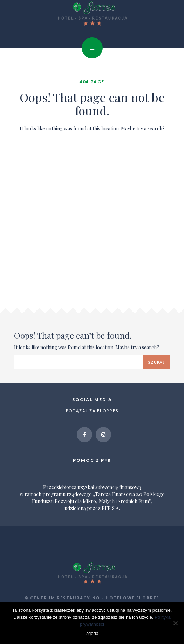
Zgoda (92, 633)
